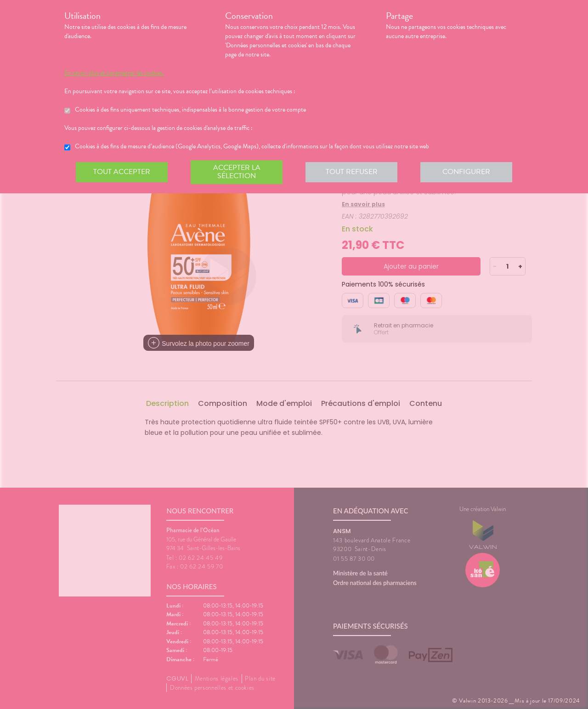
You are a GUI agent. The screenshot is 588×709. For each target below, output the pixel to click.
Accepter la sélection (237, 172)
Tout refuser (352, 172)
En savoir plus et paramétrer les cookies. (114, 73)
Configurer (466, 172)
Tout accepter (122, 172)
